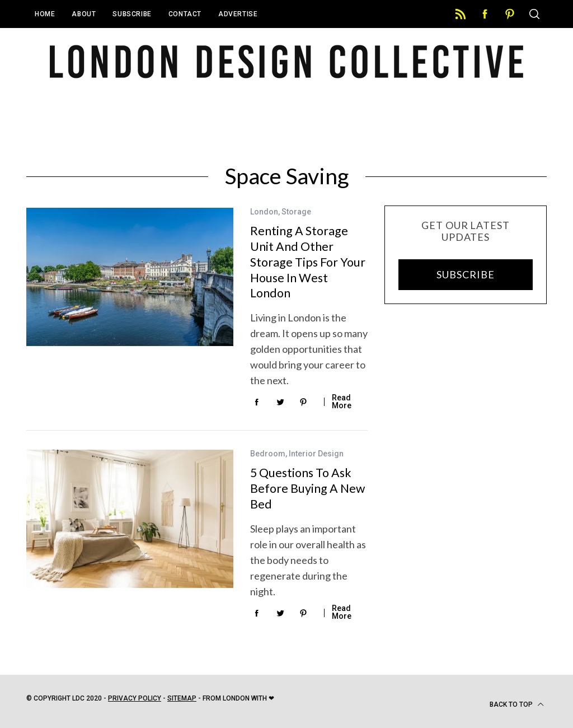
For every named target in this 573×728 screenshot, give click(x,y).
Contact (185, 14)
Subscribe (132, 14)
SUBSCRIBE (465, 274)
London (264, 212)
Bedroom (268, 454)
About (84, 14)
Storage (296, 212)
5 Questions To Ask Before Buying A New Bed (307, 488)
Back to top (517, 704)
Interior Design (316, 454)
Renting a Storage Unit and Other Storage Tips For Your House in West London (308, 262)
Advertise (238, 14)
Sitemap (182, 698)
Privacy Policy (135, 698)
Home (45, 14)
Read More (342, 402)
